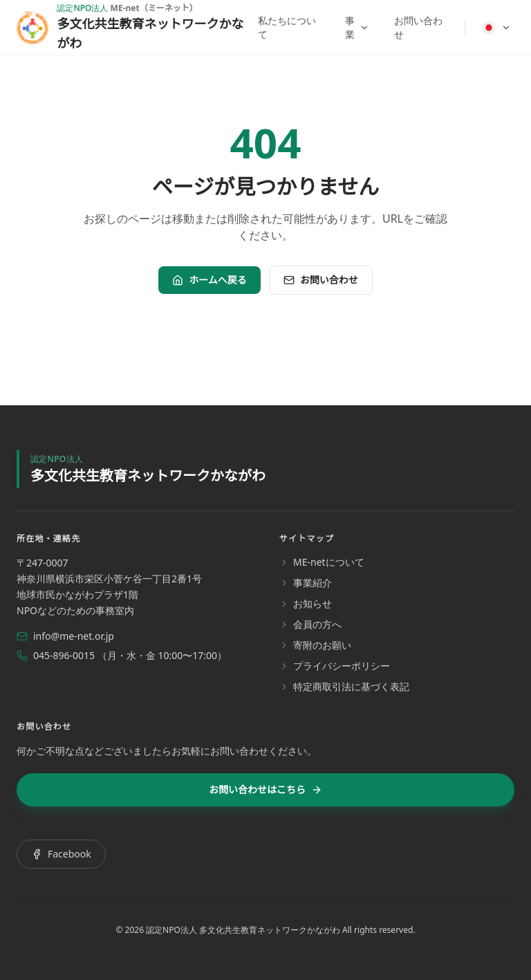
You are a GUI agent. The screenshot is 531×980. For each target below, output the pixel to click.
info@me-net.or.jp (65, 636)
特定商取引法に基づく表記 (344, 686)
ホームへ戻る (209, 280)
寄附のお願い (315, 645)
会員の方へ (310, 624)
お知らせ (306, 603)
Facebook (61, 854)
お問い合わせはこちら (265, 789)
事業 (357, 27)
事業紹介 (306, 583)
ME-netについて (322, 562)
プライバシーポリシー (335, 666)
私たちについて (287, 27)
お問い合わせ (418, 27)
